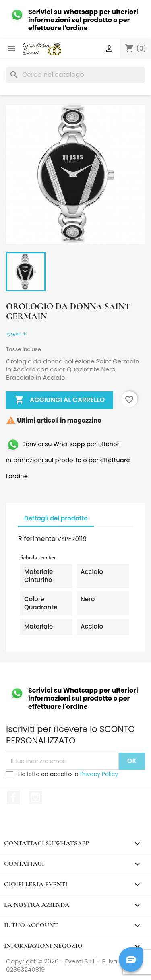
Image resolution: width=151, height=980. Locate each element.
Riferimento (37, 539)
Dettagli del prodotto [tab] (56, 518)
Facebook (13, 797)
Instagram (35, 797)
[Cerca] (75, 75)
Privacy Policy (99, 774)
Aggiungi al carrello (60, 400)
